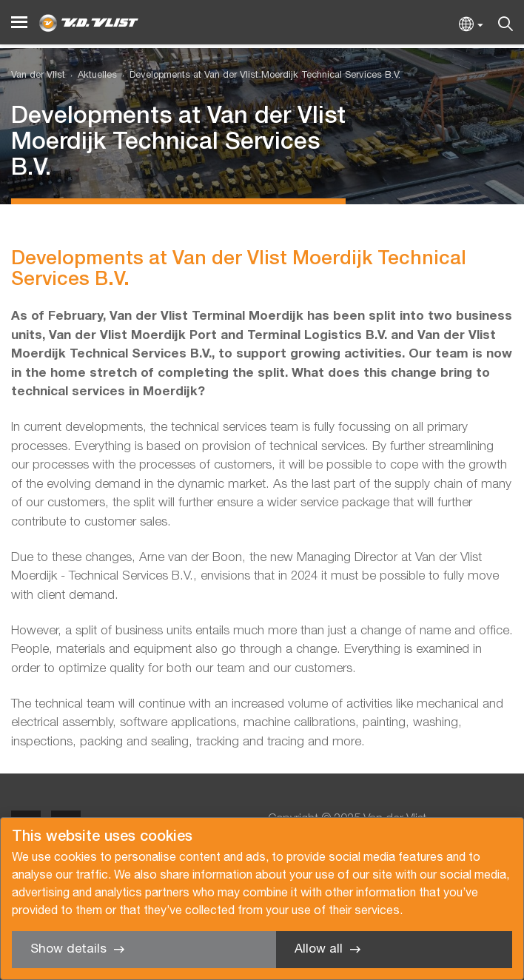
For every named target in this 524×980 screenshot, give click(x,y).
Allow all (319, 949)
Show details (68, 949)
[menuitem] (91, 76)
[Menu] (19, 23)
